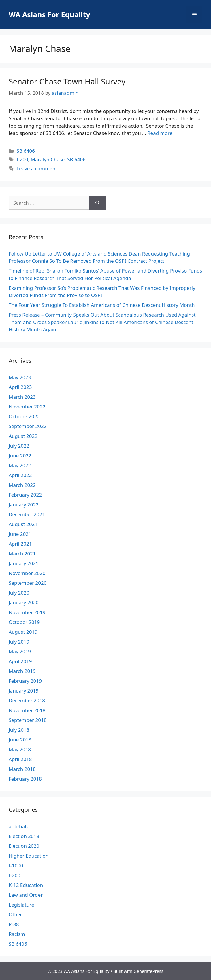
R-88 (14, 924)
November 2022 (27, 407)
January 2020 (24, 602)
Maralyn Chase (48, 159)
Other (15, 914)
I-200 (22, 159)
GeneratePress (148, 971)
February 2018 (25, 779)
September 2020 (28, 583)
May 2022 (20, 465)
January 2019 (24, 691)
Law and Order (26, 895)
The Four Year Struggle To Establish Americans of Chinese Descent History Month (102, 305)
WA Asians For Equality (49, 14)
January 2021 (24, 563)
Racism (17, 934)
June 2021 (20, 534)
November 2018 (27, 710)
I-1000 (16, 865)
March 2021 (22, 554)
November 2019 (27, 612)
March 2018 (22, 769)
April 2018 (20, 759)
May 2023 (20, 377)
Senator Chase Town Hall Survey (67, 81)
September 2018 (28, 720)
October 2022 (24, 416)
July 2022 (19, 446)
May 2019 (20, 651)
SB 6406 (26, 151)
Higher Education (29, 856)
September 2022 (28, 426)
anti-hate (19, 826)
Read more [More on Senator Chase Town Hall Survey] (160, 133)
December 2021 (27, 514)
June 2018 (20, 740)
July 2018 (19, 730)
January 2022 (24, 505)
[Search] (98, 203)
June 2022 (20, 456)
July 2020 (19, 593)
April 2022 (20, 475)
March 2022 (22, 485)
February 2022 (25, 495)
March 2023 (22, 397)
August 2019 (23, 632)
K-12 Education (26, 885)
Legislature (21, 905)
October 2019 (24, 622)
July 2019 (19, 642)
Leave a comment (37, 168)
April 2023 (20, 387)
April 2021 (20, 544)
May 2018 (20, 749)
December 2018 (27, 700)
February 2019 (25, 681)
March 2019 (22, 671)
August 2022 (23, 436)
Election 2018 (24, 836)
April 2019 (20, 661)
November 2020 (27, 573)
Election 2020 (24, 846)
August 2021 (23, 524)
